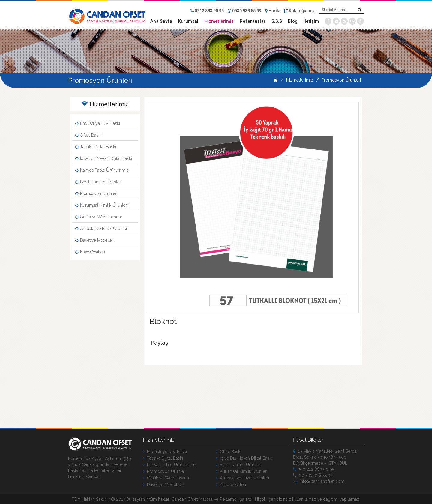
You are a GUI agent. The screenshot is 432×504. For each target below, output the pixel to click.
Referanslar (253, 21)
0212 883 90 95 (207, 11)
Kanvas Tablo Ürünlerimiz (102, 170)
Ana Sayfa (161, 21)
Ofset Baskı (88, 135)
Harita (273, 11)
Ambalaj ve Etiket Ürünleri (102, 229)
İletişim (311, 21)
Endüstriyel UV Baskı (98, 123)
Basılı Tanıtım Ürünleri (99, 182)
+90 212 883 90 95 (314, 469)
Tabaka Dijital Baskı (96, 147)
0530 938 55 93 (244, 11)
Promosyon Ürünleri (341, 80)
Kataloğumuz (300, 11)
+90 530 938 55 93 (313, 475)
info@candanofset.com (319, 481)
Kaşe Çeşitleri (90, 252)
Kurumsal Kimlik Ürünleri (102, 205)
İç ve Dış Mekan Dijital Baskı (104, 158)
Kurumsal (188, 21)
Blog (293, 21)
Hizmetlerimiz (219, 21)
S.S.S (277, 21)
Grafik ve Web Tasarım (99, 217)
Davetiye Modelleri (95, 240)
